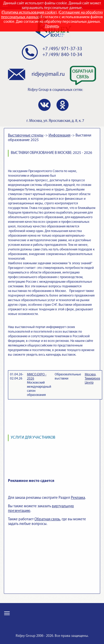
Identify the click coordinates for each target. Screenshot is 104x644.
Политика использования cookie (29, 13)
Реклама (78, 498)
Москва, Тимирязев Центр (92, 379)
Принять (52, 27)
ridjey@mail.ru (48, 74)
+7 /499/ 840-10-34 (62, 55)
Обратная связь (47, 519)
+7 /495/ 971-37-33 (62, 49)
